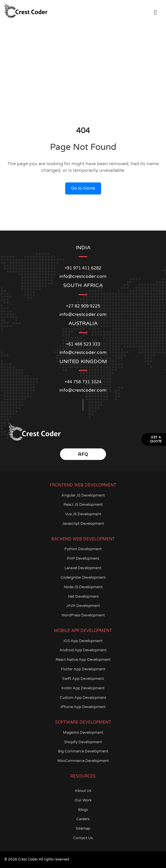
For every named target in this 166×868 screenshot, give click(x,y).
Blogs (83, 810)
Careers (83, 819)
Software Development (83, 722)
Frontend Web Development (83, 485)
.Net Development (83, 597)
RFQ (83, 454)
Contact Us (83, 838)
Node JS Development (83, 587)
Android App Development (83, 650)
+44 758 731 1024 (83, 382)
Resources (83, 776)
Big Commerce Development (83, 751)
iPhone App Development (83, 707)
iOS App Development (83, 641)
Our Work (83, 800)
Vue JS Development (83, 514)
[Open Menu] (156, 11)
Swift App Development (83, 679)
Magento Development (83, 733)
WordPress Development (83, 615)
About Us (83, 791)
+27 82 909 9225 (83, 306)
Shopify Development (83, 742)
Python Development (83, 549)
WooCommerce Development (83, 761)
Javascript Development (83, 524)
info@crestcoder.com (83, 390)
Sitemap (83, 829)
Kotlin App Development (83, 688)
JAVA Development (83, 606)
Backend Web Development (83, 539)
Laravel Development (83, 568)
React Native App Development (83, 660)
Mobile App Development (83, 631)
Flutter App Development (83, 669)
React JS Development (83, 505)
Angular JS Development (83, 495)
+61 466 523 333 (83, 344)
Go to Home (83, 188)
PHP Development (83, 558)
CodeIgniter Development (83, 578)
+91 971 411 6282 (83, 268)
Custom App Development (83, 698)
